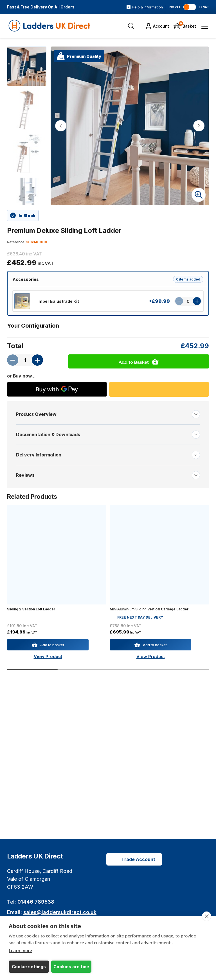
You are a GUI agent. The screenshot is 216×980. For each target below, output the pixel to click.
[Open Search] (131, 26)
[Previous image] (61, 126)
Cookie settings (29, 967)
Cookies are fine (71, 967)
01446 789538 (36, 902)
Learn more (20, 950)
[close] (207, 916)
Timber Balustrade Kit (57, 301)
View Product (48, 656)
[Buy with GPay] (57, 389)
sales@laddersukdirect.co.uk (60, 912)
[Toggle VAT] (190, 7)
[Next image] (199, 126)
